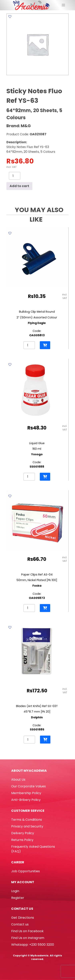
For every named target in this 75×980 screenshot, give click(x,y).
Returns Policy (22, 840)
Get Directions (23, 918)
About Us (18, 780)
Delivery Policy (23, 833)
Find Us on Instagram (28, 938)
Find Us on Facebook (27, 931)
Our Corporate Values (28, 786)
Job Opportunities (25, 871)
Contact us (20, 924)
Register (18, 898)
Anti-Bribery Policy (26, 800)
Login (15, 891)
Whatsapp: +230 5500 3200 (33, 945)
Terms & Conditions (27, 820)
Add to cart (19, 186)
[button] (45, 345)
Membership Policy (26, 793)
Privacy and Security (27, 826)
